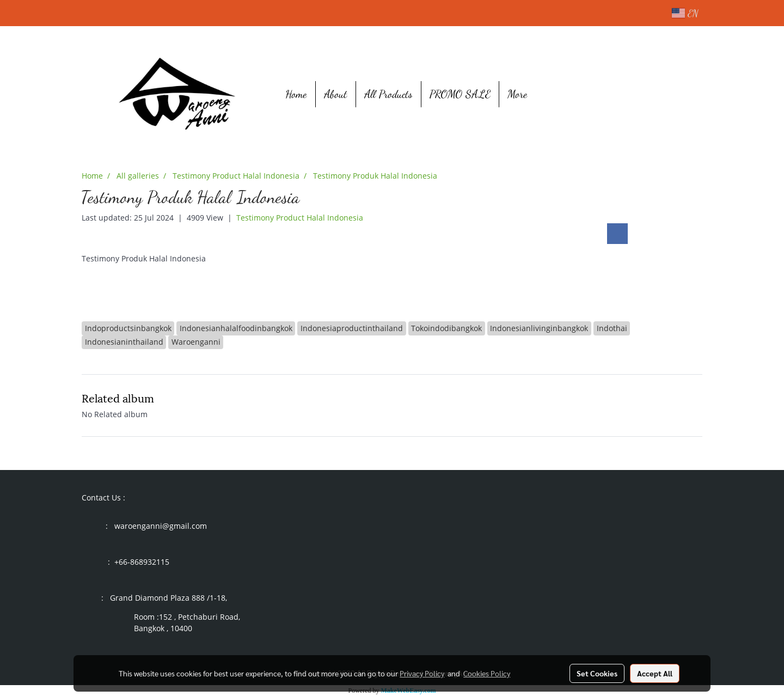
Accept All (655, 673)
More (517, 94)
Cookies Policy (487, 673)
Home (296, 94)
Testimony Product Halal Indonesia (300, 218)
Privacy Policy (422, 673)
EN (685, 13)
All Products (388, 94)
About (336, 94)
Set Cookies (597, 673)
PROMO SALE (460, 94)
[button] (552, 94)
